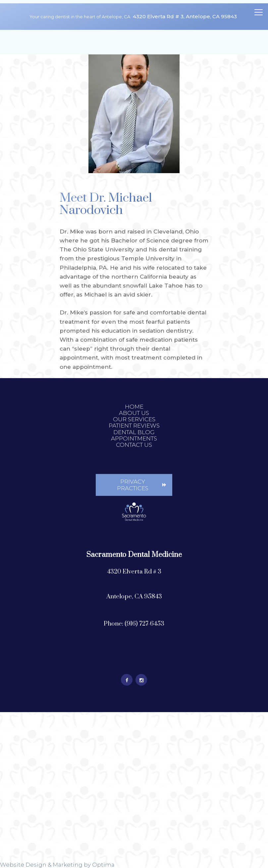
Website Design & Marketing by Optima (57, 865)
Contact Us (134, 445)
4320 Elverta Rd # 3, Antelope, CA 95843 (185, 16)
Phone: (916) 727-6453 (134, 624)
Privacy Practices (133, 485)
